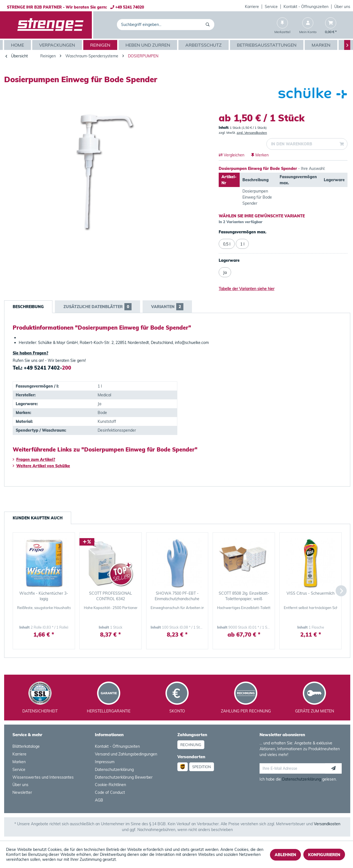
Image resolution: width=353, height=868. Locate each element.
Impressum (105, 762)
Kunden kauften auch (38, 518)
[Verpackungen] (58, 45)
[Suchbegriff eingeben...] (166, 25)
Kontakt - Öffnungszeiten (306, 7)
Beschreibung (28, 307)
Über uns (342, 7)
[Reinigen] (101, 45)
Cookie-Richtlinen (110, 785)
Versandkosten (327, 824)
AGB (99, 800)
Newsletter (22, 792)
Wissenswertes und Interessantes (43, 777)
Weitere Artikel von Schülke (41, 466)
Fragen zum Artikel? (34, 460)
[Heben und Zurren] (149, 45)
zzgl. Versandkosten (252, 133)
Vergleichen (232, 155)
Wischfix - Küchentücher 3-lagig (44, 596)
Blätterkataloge (26, 746)
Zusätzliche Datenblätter (97, 307)
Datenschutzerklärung (114, 770)
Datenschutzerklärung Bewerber (124, 777)
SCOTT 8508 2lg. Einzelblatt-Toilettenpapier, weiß (244, 596)
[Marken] (322, 45)
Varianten (167, 307)
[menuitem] (252, 7)
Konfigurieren (324, 855)
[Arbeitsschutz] (204, 45)
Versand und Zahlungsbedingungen (126, 754)
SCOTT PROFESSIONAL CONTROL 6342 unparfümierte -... (111, 596)
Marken (19, 762)
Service (271, 7)
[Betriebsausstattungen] (267, 45)
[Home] (18, 45)
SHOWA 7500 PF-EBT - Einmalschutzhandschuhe (177, 596)
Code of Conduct (110, 792)
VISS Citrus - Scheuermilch (311, 593)
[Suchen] (209, 25)
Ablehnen (285, 855)
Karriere (252, 7)
